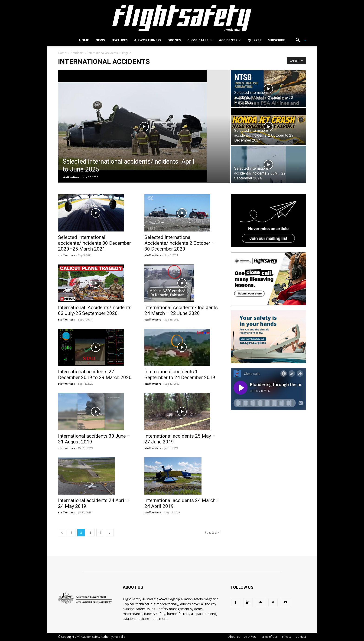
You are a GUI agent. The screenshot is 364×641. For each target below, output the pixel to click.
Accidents (230, 40)
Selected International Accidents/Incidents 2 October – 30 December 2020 (180, 243)
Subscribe (276, 40)
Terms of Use (269, 637)
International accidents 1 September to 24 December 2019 (180, 375)
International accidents (103, 53)
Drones (174, 40)
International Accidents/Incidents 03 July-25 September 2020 (95, 310)
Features (120, 40)
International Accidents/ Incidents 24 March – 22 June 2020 (181, 310)
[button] (299, 41)
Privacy (287, 637)
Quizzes (255, 40)
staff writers (71, 177)
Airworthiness (148, 40)
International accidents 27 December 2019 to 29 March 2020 (95, 375)
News (100, 40)
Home (84, 40)
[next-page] (110, 533)
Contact (301, 637)
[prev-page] (62, 533)
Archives (250, 637)
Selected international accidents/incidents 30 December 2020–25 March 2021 (94, 243)
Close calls (200, 40)
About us (234, 637)
